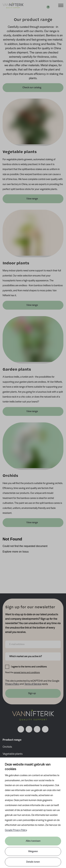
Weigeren (33, 851)
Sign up (32, 693)
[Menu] (61, 5)
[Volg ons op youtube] (45, 729)
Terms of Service (33, 684)
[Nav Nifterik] (33, 715)
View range (32, 199)
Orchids (7, 747)
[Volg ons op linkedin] (37, 729)
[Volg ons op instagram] (29, 729)
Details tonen (33, 862)
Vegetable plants (13, 754)
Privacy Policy (12, 684)
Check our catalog (32, 88)
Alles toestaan (33, 841)
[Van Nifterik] (13, 5)
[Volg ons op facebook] (21, 729)
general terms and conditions (27, 673)
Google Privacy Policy (16, 830)
